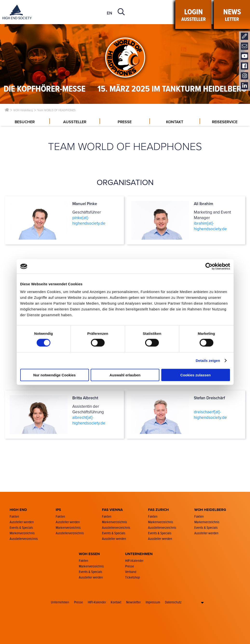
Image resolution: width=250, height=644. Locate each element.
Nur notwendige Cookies (54, 375)
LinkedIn (244, 86)
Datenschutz (173, 602)
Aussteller (193, 15)
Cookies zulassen (196, 375)
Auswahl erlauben (125, 375)
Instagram (244, 76)
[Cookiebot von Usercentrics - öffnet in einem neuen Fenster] (209, 266)
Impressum (153, 602)
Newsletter (244, 46)
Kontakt (244, 36)
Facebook (244, 66)
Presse (78, 602)
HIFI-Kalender (97, 602)
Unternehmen (60, 602)
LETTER (232, 15)
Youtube (244, 56)
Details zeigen (208, 361)
